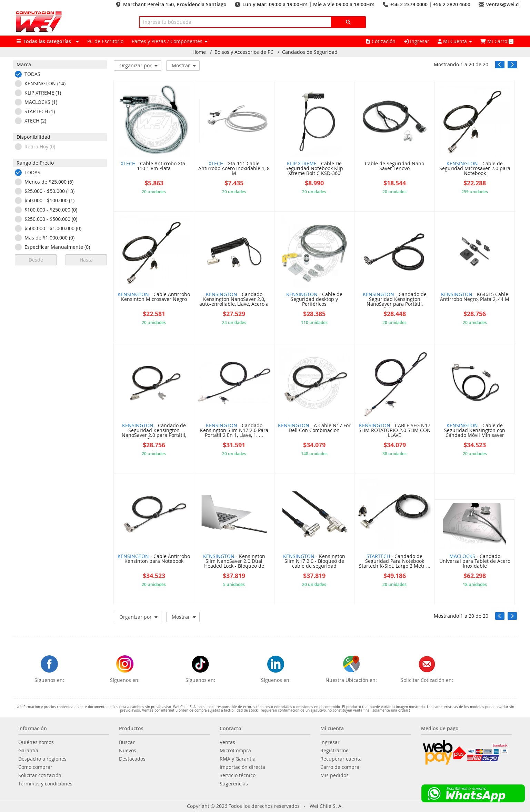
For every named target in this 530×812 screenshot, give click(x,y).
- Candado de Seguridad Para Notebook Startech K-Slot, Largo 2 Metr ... (395, 561)
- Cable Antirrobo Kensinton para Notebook (154, 559)
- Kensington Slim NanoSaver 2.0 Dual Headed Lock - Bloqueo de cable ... (234, 562)
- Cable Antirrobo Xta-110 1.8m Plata (154, 166)
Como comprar (35, 767)
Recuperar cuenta (341, 759)
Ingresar (417, 41)
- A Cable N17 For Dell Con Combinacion (314, 428)
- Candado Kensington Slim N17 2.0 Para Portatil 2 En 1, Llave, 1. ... (234, 431)
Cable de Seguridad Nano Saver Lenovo (394, 166)
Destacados (132, 759)
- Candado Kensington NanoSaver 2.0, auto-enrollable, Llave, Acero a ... (234, 300)
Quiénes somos (36, 742)
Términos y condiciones (45, 784)
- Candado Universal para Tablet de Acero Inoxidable (475, 561)
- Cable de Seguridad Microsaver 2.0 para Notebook (475, 169)
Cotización (381, 41)
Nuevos (128, 751)
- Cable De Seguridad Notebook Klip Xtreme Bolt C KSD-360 (314, 169)
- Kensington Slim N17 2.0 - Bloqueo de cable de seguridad (314, 561)
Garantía (28, 751)
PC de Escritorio (105, 41)
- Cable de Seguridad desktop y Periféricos (314, 300)
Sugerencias (234, 784)
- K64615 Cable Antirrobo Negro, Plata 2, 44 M (475, 297)
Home (199, 52)
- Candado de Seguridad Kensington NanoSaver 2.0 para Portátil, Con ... (154, 431)
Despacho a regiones (42, 759)
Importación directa (242, 767)
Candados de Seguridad (310, 52)
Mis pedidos (334, 775)
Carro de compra (340, 767)
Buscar (127, 742)
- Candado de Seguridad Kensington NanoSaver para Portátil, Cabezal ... (395, 300)
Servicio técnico (238, 775)
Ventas (227, 742)
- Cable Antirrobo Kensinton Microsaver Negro (154, 297)
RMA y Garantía (238, 759)
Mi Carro (497, 41)
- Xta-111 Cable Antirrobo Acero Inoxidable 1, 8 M (234, 169)
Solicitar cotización (40, 775)
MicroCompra (235, 751)
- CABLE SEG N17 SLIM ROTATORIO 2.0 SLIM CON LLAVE (395, 431)
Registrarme (334, 751)
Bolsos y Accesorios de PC (244, 52)
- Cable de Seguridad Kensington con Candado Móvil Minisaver (475, 431)
